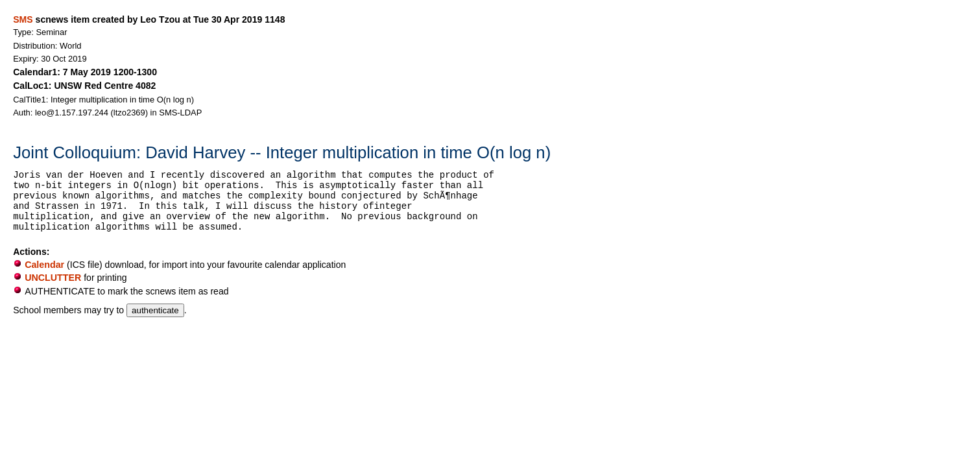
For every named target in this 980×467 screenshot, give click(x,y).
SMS (23, 19)
